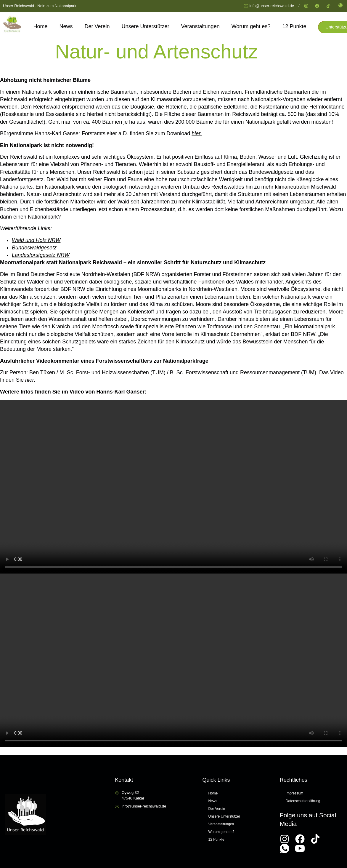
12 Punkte (294, 26)
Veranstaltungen (200, 26)
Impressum (294, 792)
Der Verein (96, 26)
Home (40, 26)
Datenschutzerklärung (303, 800)
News (65, 26)
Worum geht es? (250, 26)
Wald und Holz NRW (36, 240)
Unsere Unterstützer (145, 26)
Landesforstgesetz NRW (41, 254)
